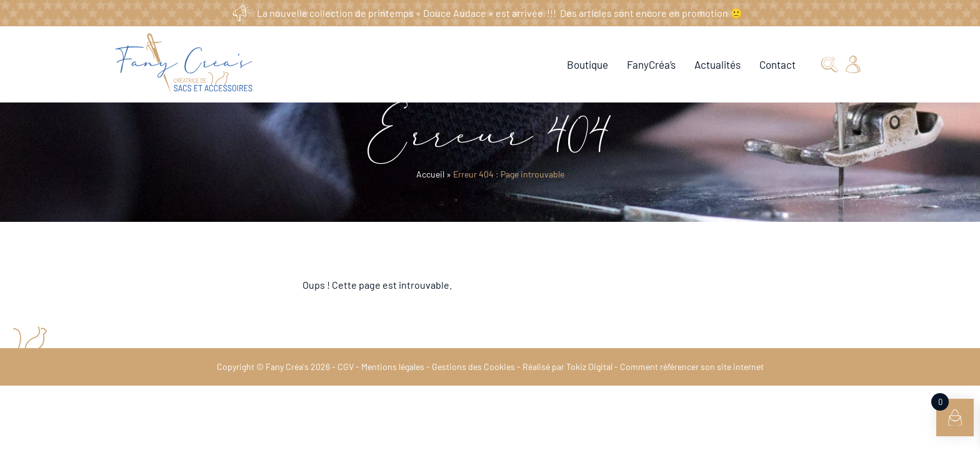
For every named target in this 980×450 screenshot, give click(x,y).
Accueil (431, 174)
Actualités (717, 64)
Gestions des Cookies (473, 367)
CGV (347, 367)
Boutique (587, 64)
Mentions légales (394, 367)
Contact (777, 64)
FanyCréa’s (651, 64)
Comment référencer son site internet (687, 367)
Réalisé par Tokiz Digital (565, 367)
